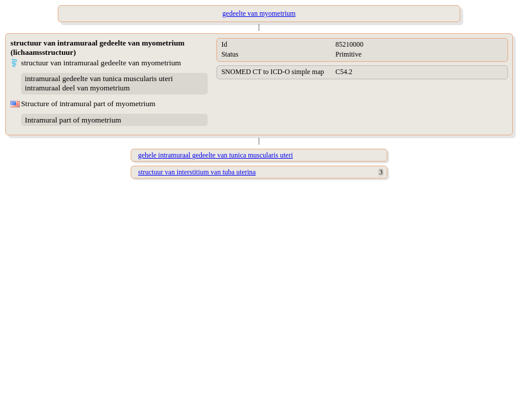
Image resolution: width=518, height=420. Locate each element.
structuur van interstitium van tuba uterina (197, 172)
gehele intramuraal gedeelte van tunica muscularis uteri (216, 155)
